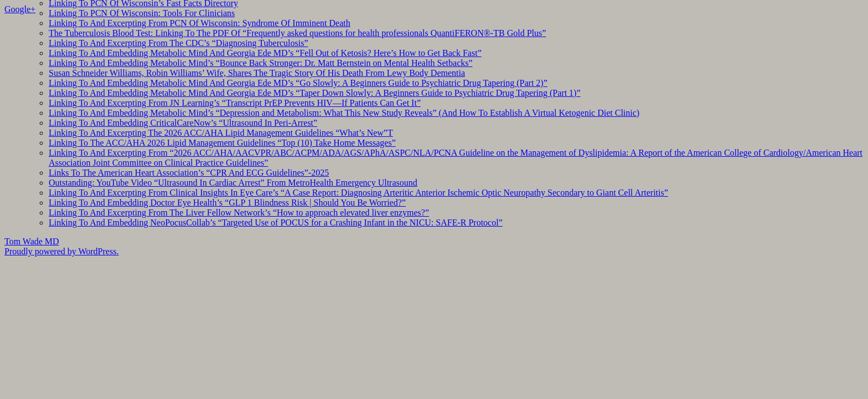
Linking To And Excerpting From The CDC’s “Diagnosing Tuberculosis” (179, 43)
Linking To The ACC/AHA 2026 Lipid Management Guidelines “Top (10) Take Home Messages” (222, 143)
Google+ (20, 9)
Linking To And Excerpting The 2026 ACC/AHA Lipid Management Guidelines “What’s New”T (221, 133)
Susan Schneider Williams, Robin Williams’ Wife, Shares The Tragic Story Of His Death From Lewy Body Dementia (257, 73)
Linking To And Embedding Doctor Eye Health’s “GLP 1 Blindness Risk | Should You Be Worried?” (227, 203)
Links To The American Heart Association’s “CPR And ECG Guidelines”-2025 (189, 173)
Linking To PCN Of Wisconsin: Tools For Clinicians (142, 13)
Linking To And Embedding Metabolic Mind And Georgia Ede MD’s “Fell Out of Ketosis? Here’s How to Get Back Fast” (265, 53)
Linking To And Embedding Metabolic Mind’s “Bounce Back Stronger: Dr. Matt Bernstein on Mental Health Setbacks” (261, 63)
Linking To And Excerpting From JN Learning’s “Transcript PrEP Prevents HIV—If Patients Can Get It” (235, 103)
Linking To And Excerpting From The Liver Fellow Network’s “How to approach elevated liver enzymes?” (239, 213)
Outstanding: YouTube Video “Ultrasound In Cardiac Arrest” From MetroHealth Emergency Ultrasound (233, 183)
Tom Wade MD (32, 241)
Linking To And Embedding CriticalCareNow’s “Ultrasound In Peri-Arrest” (183, 123)
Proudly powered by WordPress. (61, 251)
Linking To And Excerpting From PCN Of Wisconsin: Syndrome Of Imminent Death (200, 23)
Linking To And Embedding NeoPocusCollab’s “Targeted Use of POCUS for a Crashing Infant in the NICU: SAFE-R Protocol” (276, 222)
